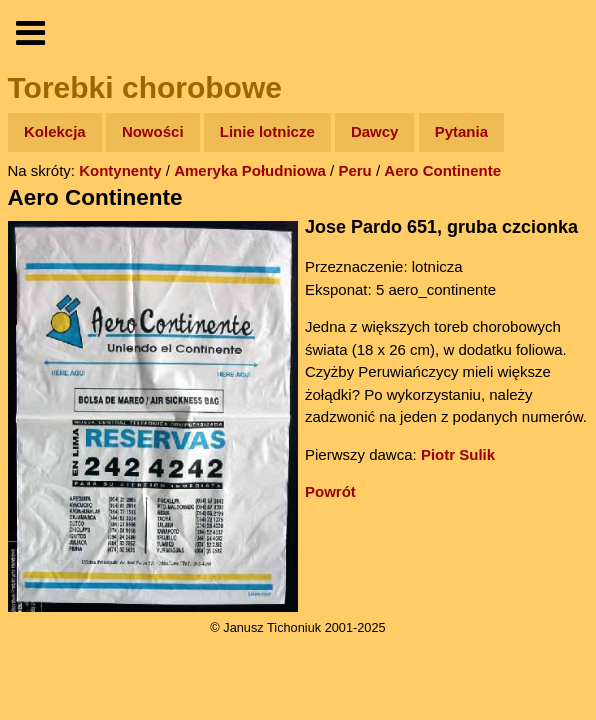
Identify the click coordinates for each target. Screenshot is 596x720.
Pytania (461, 131)
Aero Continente (442, 170)
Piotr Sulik (458, 454)
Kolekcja (55, 131)
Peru (354, 170)
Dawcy (375, 131)
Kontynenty (120, 170)
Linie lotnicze (267, 131)
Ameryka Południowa (250, 170)
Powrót (330, 491)
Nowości (153, 131)
